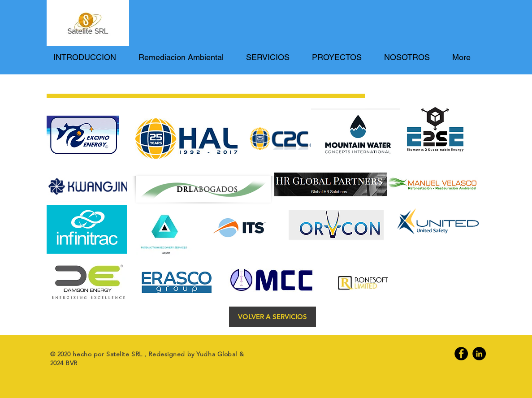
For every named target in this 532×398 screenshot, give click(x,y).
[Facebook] (461, 354)
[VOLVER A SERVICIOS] (272, 317)
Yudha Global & (220, 354)
